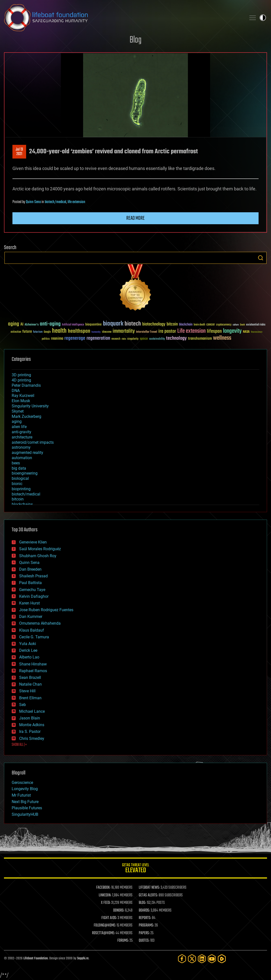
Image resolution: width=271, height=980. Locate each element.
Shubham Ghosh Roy (38, 556)
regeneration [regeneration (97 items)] (98, 338)
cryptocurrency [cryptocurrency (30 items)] (224, 325)
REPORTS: (145, 918)
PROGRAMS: (146, 926)
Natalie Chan (30, 684)
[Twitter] (192, 959)
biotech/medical (55, 202)
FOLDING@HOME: (105, 926)
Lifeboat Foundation (36, 958)
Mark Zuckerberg (26, 416)
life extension (76, 202)
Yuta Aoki (28, 644)
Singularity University (30, 406)
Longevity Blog (25, 789)
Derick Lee (28, 650)
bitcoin (18, 499)
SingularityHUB (25, 814)
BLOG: (142, 903)
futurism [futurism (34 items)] (38, 332)
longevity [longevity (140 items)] (232, 331)
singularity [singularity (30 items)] (133, 339)
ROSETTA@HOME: (103, 933)
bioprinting (21, 489)
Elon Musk (21, 401)
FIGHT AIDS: (109, 918)
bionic (17, 484)
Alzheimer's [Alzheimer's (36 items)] (32, 325)
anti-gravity (22, 432)
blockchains (22, 504)
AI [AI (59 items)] (22, 325)
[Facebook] (182, 959)
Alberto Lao (29, 657)
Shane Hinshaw (33, 664)
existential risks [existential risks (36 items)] (256, 325)
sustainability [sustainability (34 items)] (157, 339)
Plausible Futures (27, 808)
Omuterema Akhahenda (40, 623)
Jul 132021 (19, 152)
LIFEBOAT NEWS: (149, 888)
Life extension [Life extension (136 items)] (191, 331)
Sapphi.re (83, 958)
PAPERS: (144, 933)
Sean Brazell (30, 678)
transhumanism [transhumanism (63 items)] (200, 339)
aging (17, 421)
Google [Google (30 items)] (47, 332)
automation (22, 458)
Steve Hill (27, 691)
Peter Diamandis (26, 385)
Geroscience (22, 783)
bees (16, 463)
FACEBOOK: (103, 888)
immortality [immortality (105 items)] (124, 331)
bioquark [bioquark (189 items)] (113, 324)
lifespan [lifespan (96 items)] (214, 331)
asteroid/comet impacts (33, 442)
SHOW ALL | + (19, 745)
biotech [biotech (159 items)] (133, 324)
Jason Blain (30, 718)
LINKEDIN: (105, 895)
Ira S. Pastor (30, 732)
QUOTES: (144, 941)
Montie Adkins (32, 725)
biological (20, 478)
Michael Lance (32, 711)
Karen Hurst (29, 603)
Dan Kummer (31, 617)
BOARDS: (144, 911)
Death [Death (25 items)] (242, 325)
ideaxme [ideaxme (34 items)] (107, 332)
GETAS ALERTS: (148, 895)
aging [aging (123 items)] (14, 324)
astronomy (21, 447)
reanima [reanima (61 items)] (57, 339)
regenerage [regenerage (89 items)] (75, 338)
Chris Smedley (32, 738)
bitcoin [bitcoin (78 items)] (172, 324)
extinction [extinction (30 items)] (16, 332)
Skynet (18, 411)
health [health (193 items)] (59, 331)
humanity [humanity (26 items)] (96, 332)
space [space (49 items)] (144, 339)
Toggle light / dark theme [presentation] (263, 18)
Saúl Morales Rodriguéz (40, 549)
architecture (22, 437)
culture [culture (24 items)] (236, 325)
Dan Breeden (30, 569)
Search (261, 258)
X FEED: (106, 903)
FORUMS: (123, 941)
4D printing (21, 380)
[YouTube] (212, 959)
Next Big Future (25, 802)
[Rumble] (222, 959)
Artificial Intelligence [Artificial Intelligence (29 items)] (73, 325)
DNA (16, 391)
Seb (23, 705)
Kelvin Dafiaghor (34, 596)
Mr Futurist (21, 795)
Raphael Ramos (33, 671)
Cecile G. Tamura (34, 637)
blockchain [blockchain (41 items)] (186, 325)
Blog (135, 40)
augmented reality (27, 453)
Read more (135, 218)
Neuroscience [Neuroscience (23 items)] (257, 332)
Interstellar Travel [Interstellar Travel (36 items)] (147, 332)
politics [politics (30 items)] (46, 339)
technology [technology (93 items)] (176, 339)
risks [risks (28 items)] (124, 339)
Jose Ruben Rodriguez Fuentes (46, 610)
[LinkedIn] (202, 959)
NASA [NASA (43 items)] (246, 332)
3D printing (21, 375)
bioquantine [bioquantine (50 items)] (93, 324)
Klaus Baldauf (32, 630)
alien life (19, 427)
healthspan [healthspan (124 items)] (79, 331)
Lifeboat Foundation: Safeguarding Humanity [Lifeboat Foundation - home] (123, 18)
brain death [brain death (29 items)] (199, 325)
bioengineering (25, 473)
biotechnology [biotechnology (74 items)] (154, 324)
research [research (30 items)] (116, 339)
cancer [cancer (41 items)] (211, 325)
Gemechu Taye (32, 590)
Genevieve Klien (33, 542)
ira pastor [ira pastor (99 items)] (167, 331)
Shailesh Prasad (33, 576)
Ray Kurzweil (23, 396)
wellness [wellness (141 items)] (222, 338)
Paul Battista (30, 583)
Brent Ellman (30, 698)
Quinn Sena (33, 202)
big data (19, 468)
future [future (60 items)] (27, 332)
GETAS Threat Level (135, 869)
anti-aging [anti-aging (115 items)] (50, 324)
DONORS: (119, 911)
